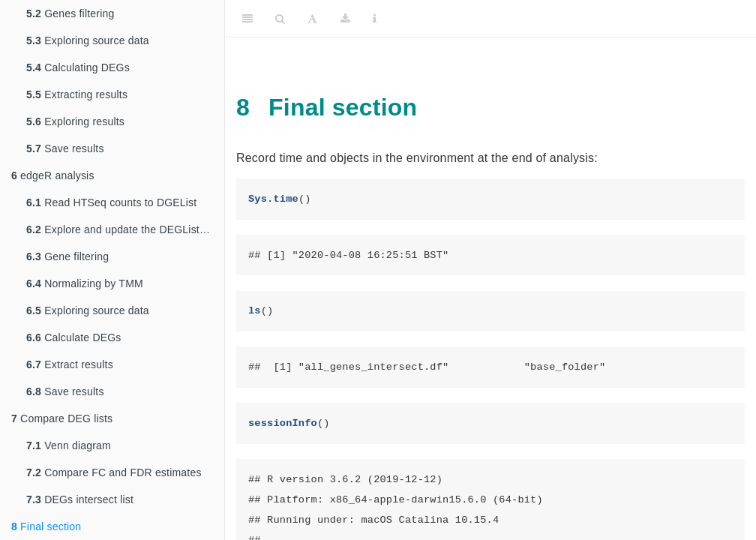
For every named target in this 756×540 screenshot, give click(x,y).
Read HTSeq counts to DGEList (111, 202)
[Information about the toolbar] (375, 19)
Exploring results (75, 121)
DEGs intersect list (80, 499)
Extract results (70, 364)
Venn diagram (69, 445)
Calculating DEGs (78, 67)
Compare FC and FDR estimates (114, 472)
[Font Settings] (312, 19)
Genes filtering (70, 13)
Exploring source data (88, 40)
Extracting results (77, 94)
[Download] (345, 19)
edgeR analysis (53, 175)
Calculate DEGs (74, 337)
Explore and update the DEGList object (125, 229)
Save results (65, 148)
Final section (46, 526)
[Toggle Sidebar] (247, 19)
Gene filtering (67, 256)
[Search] (280, 19)
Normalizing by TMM (85, 283)
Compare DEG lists (62, 418)
